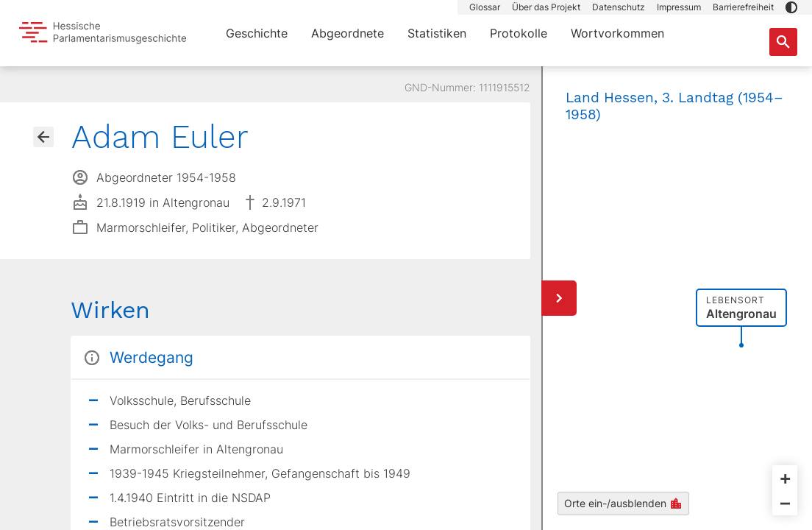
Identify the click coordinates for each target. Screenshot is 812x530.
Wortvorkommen (617, 33)
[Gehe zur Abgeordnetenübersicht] (43, 137)
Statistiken (437, 33)
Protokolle (519, 33)
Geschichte (257, 33)
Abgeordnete (348, 33)
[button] (791, 7)
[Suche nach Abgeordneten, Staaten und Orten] (783, 42)
